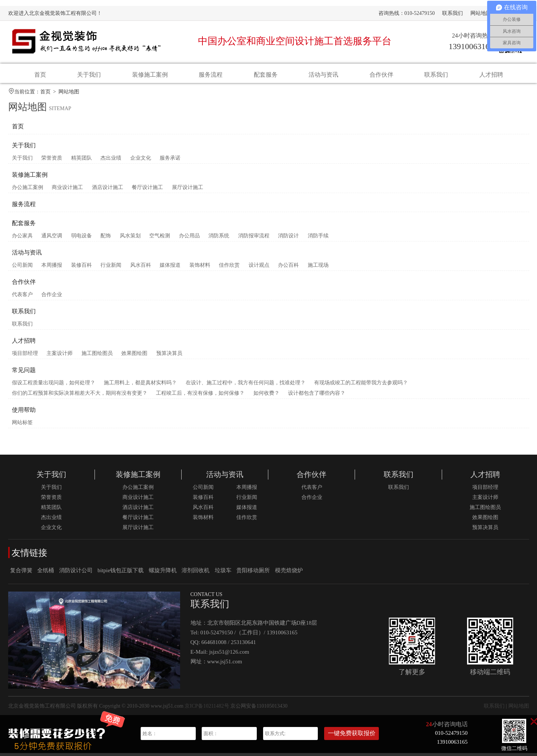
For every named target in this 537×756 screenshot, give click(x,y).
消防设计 (288, 239)
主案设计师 (60, 356)
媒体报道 (170, 268)
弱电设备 (81, 239)
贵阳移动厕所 (253, 573)
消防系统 (219, 239)
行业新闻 (111, 268)
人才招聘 (491, 75)
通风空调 (52, 239)
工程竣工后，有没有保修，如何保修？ (200, 396)
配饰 (106, 239)
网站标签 (22, 425)
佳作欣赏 (229, 268)
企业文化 (141, 161)
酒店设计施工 (108, 190)
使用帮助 (24, 413)
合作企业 (52, 297)
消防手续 (318, 239)
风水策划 (130, 239)
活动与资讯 (323, 75)
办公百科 (288, 268)
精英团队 (81, 161)
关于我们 (89, 75)
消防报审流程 (254, 239)
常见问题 (24, 373)
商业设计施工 (67, 190)
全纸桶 (46, 573)
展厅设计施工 (188, 190)
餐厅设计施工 (147, 190)
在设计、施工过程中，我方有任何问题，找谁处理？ (246, 386)
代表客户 (22, 297)
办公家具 (22, 239)
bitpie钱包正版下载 (121, 573)
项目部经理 (25, 356)
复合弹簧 (21, 573)
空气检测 (160, 239)
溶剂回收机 (196, 573)
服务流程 (211, 75)
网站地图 (481, 13)
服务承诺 (170, 161)
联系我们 (453, 13)
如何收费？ (266, 396)
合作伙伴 (381, 75)
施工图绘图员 (97, 356)
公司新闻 (22, 268)
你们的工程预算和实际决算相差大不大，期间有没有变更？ (80, 396)
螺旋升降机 (163, 573)
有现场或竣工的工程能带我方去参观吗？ (361, 386)
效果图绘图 (134, 356)
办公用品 (189, 239)
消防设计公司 (76, 573)
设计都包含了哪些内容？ (317, 396)
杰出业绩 (111, 161)
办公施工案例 (28, 190)
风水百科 (141, 268)
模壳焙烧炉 (289, 573)
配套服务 (266, 75)
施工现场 (318, 268)
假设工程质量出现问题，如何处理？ (54, 386)
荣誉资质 (52, 161)
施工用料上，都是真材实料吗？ (140, 386)
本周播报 (52, 268)
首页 (40, 75)
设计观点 (259, 268)
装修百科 (81, 268)
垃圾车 (223, 573)
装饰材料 (200, 268)
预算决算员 (169, 356)
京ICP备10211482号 (207, 709)
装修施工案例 (150, 75)
